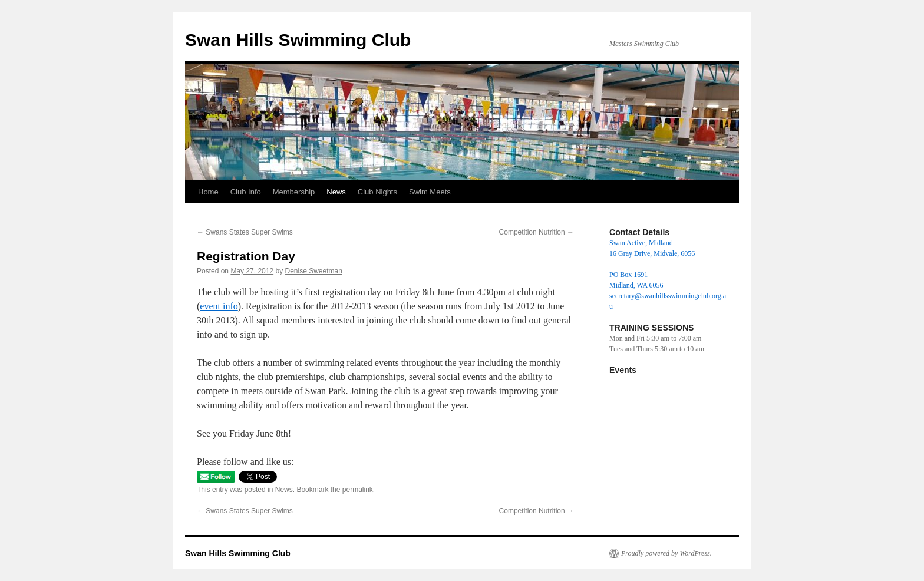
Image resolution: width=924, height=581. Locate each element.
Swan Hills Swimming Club (298, 40)
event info (219, 306)
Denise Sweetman (313, 271)
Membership (294, 192)
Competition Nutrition (537, 232)
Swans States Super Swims (245, 232)
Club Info (246, 192)
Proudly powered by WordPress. (666, 553)
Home (208, 192)
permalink (358, 490)
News (336, 192)
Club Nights (377, 192)
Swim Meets (430, 192)
